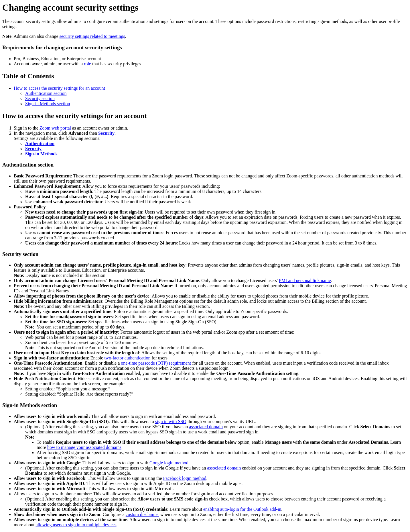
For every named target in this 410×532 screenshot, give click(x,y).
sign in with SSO (171, 422)
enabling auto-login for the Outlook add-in (242, 509)
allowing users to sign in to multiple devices (76, 525)
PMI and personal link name (305, 280)
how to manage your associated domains (84, 447)
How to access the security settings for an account (59, 88)
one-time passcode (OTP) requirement (156, 363)
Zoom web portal (55, 128)
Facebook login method (185, 478)
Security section (40, 98)
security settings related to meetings (92, 36)
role (87, 64)
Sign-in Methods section (48, 104)
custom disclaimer (142, 514)
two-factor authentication (127, 358)
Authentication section (46, 93)
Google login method (169, 463)
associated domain (206, 427)
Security (106, 133)
